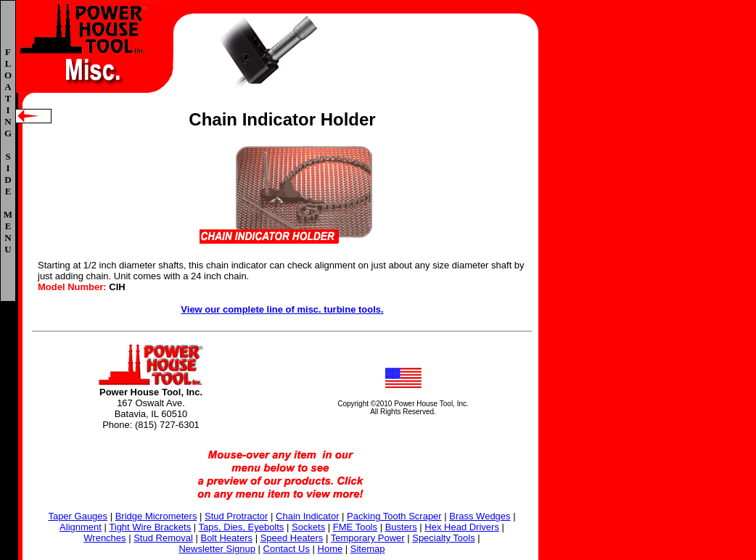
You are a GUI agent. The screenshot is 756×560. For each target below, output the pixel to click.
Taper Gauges (78, 516)
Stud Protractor (236, 516)
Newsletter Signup (217, 549)
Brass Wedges (480, 516)
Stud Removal (163, 538)
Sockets (308, 527)
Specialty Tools (443, 538)
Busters (401, 527)
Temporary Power (368, 538)
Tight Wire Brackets (150, 527)
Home (330, 549)
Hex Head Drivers (462, 527)
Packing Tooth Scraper (394, 516)
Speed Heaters (292, 538)
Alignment (81, 527)
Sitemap (368, 549)
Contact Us (287, 549)
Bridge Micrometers (156, 516)
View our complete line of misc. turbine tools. (282, 309)
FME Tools (355, 527)
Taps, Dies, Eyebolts (242, 527)
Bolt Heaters (226, 538)
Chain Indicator (307, 516)
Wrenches (104, 538)
